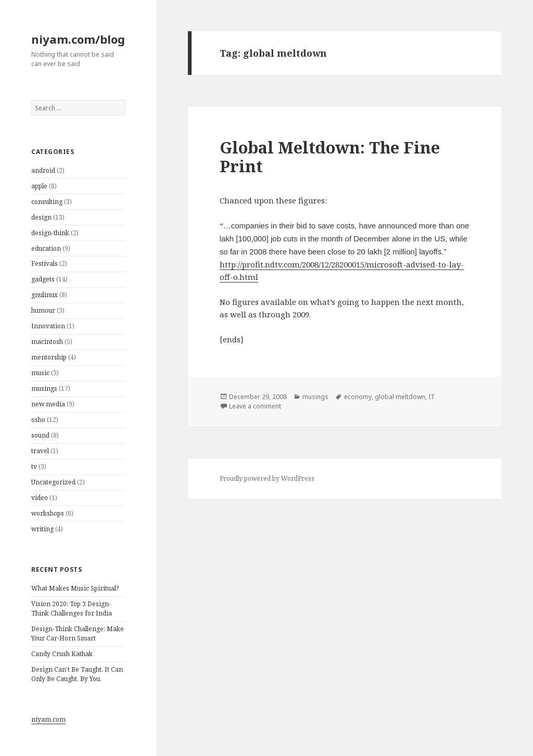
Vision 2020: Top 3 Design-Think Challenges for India (72, 608)
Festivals (45, 264)
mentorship (49, 357)
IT (432, 397)
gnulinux (45, 295)
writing (42, 529)
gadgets (43, 279)
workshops (48, 513)
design (41, 217)
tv (34, 466)
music (40, 373)
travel (40, 451)
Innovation (48, 326)
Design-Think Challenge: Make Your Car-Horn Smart (78, 633)
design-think (50, 233)
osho (38, 420)
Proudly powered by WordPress (267, 478)
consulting (47, 202)
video (40, 498)
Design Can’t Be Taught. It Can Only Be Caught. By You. (77, 674)
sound (40, 435)
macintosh (47, 342)
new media (48, 404)
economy (358, 397)
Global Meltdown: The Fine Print (330, 157)
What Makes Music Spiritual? (75, 588)
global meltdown (400, 397)
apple (39, 186)
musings (44, 388)
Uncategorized (53, 482)
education (46, 248)
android (43, 170)
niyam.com (48, 719)
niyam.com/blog (78, 39)
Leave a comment (255, 406)
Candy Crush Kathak (62, 654)
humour (43, 310)
